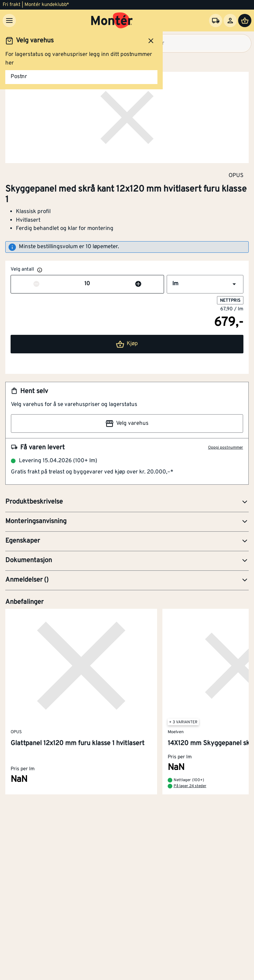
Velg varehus (127, 423)
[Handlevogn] (245, 21)
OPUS (236, 175)
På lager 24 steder (190, 786)
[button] (205, 284)
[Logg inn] (230, 21)
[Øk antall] (138, 284)
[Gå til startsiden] (112, 21)
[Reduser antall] (36, 284)
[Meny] (9, 21)
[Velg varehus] (216, 21)
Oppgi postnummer (226, 448)
